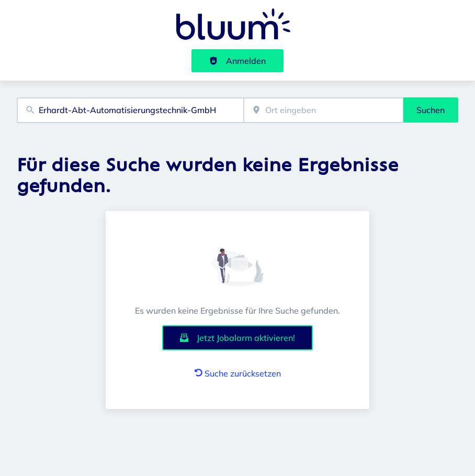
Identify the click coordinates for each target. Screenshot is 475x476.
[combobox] (130, 110)
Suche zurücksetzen (238, 373)
